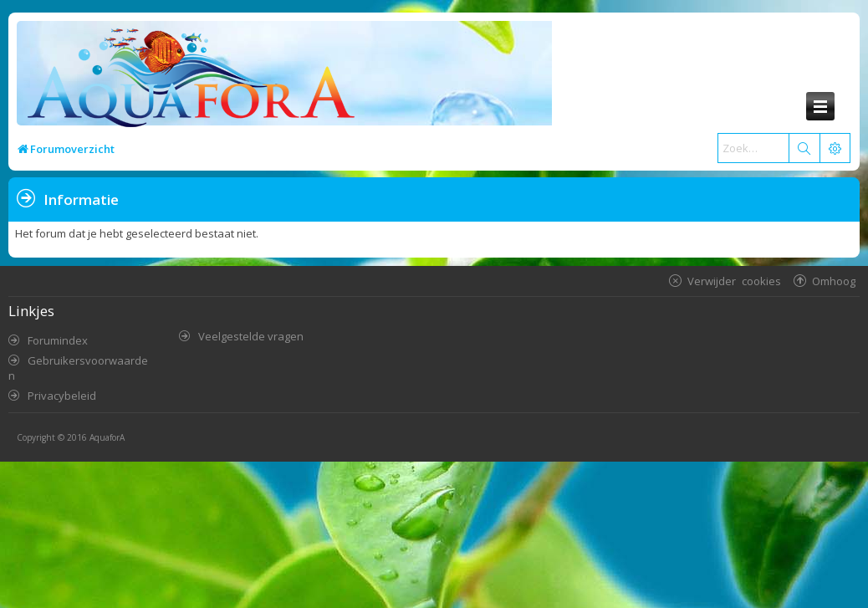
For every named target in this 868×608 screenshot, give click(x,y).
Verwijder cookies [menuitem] (734, 281)
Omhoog (834, 281)
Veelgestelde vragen (251, 336)
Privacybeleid (62, 396)
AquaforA (107, 437)
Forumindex (58, 340)
